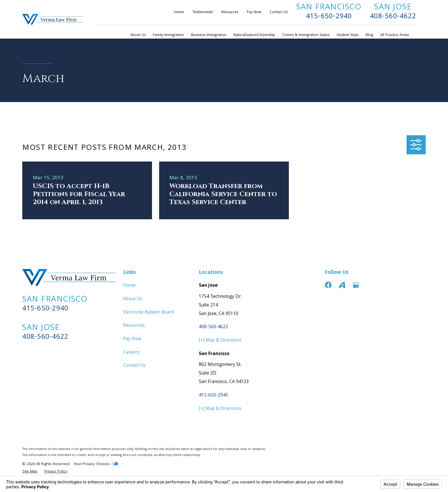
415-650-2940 (329, 17)
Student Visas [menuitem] (348, 35)
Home (179, 12)
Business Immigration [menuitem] (209, 35)
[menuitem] (30, 472)
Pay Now (254, 12)
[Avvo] (342, 285)
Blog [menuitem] (369, 35)
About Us (133, 299)
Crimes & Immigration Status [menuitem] (306, 35)
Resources (230, 12)
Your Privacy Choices (96, 464)
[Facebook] (328, 285)
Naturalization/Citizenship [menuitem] (254, 35)
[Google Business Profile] (356, 285)
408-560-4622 (393, 17)
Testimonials (203, 12)
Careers (131, 353)
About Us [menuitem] (138, 35)
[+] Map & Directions (220, 341)
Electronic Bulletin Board (148, 313)
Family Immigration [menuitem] (168, 35)
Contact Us (279, 12)
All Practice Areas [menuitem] (395, 35)
